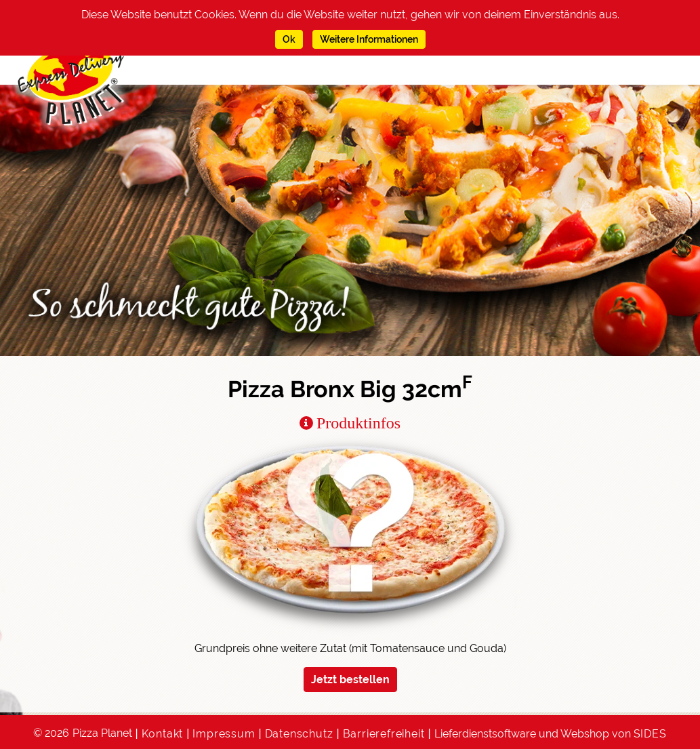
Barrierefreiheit (384, 734)
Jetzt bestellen (350, 680)
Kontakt (163, 734)
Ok (289, 39)
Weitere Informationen (369, 39)
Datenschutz (299, 734)
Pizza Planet (102, 733)
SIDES (650, 734)
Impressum (224, 734)
